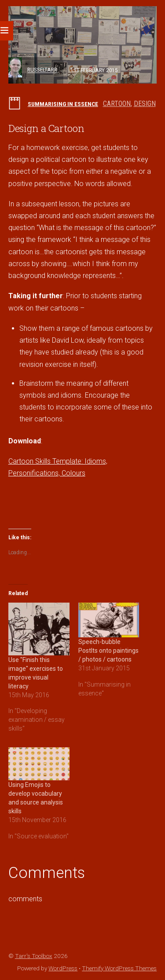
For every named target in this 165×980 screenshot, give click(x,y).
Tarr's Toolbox (34, 956)
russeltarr (42, 70)
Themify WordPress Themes (119, 968)
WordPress (63, 968)
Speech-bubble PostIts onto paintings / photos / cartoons (108, 651)
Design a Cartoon (46, 128)
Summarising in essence (63, 104)
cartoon (117, 104)
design (145, 104)
